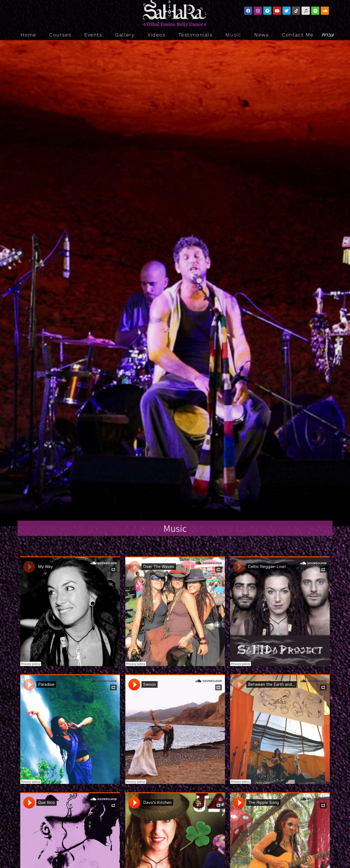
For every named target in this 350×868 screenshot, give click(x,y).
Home (28, 35)
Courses (60, 35)
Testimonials (195, 35)
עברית (328, 35)
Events (93, 35)
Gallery (125, 35)
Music (233, 35)
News (261, 35)
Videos (157, 35)
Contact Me (298, 35)
